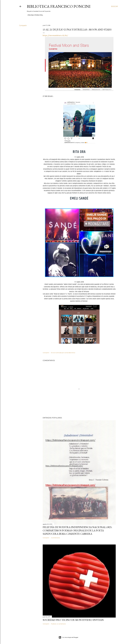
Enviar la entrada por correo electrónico (63, 353)
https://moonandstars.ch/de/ (55, 35)
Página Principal (35, 15)
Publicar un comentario (58, 624)
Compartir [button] (23, 25)
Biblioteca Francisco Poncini (59, 6)
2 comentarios (55, 538)
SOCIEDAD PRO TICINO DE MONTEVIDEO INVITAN (73, 620)
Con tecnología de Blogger (68, 637)
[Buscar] (115, 6)
